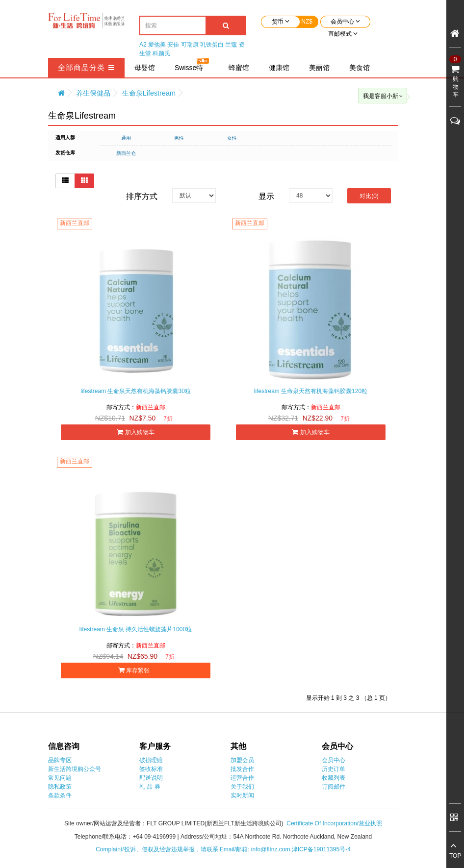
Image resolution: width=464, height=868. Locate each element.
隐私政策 (60, 787)
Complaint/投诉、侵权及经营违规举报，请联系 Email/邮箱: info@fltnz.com (194, 849)
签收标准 (151, 769)
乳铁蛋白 (212, 45)
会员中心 (334, 760)
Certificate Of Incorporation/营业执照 (334, 823)
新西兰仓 (126, 153)
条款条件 (60, 795)
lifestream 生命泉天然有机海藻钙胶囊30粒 (136, 391)
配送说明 (151, 778)
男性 (179, 138)
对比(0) (369, 196)
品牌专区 (60, 760)
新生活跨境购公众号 (75, 769)
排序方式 (142, 196)
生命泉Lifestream (149, 93)
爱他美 (157, 45)
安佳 (173, 45)
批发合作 (242, 769)
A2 (143, 45)
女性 (232, 138)
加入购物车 (135, 432)
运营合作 (242, 778)
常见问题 (60, 778)
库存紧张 (136, 670)
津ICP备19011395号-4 (321, 849)
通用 (126, 138)
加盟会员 (242, 760)
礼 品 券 (150, 787)
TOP (455, 856)
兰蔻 (231, 45)
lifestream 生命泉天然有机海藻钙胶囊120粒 (311, 391)
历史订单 (334, 769)
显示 (266, 196)
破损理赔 (151, 760)
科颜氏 (161, 53)
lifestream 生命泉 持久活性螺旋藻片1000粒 (136, 629)
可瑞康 (190, 45)
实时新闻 (242, 795)
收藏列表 (334, 778)
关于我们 (242, 787)
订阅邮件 (334, 787)
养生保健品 (93, 93)
